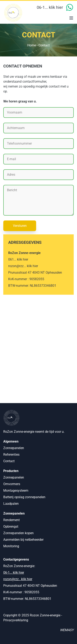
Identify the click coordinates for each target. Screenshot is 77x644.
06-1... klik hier (50, 7)
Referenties (11, 455)
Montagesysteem (16, 491)
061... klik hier (18, 259)
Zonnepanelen (14, 448)
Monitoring (11, 546)
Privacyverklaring (16, 620)
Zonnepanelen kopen (18, 533)
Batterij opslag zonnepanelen (24, 497)
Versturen (20, 226)
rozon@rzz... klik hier (23, 266)
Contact (9, 461)
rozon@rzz (11, 579)
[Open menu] (71, 18)
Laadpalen (11, 504)
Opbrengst (11, 527)
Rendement (11, 520)
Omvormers (12, 484)
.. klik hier (25, 579)
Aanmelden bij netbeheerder (23, 540)
